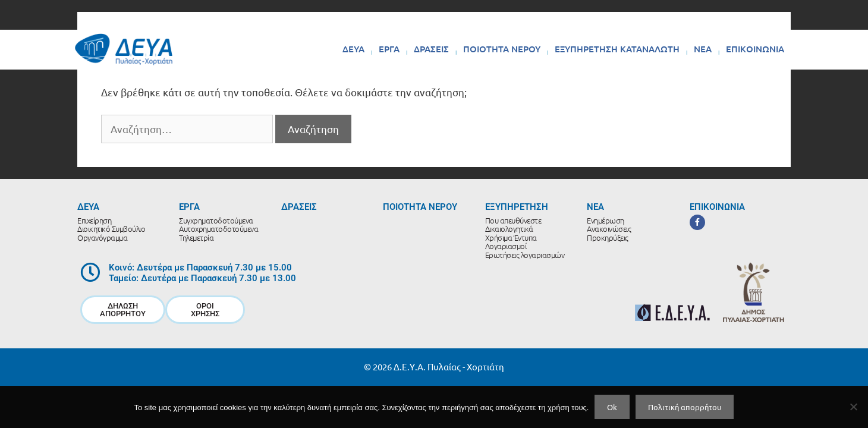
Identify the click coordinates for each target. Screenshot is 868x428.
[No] (853, 407)
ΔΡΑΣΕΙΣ (431, 49)
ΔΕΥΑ (353, 49)
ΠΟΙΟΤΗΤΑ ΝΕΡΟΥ (502, 49)
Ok (612, 407)
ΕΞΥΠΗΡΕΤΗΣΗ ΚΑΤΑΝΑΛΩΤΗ (617, 49)
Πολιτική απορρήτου (685, 407)
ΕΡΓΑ (389, 49)
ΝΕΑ (703, 49)
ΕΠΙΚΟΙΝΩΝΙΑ (755, 49)
